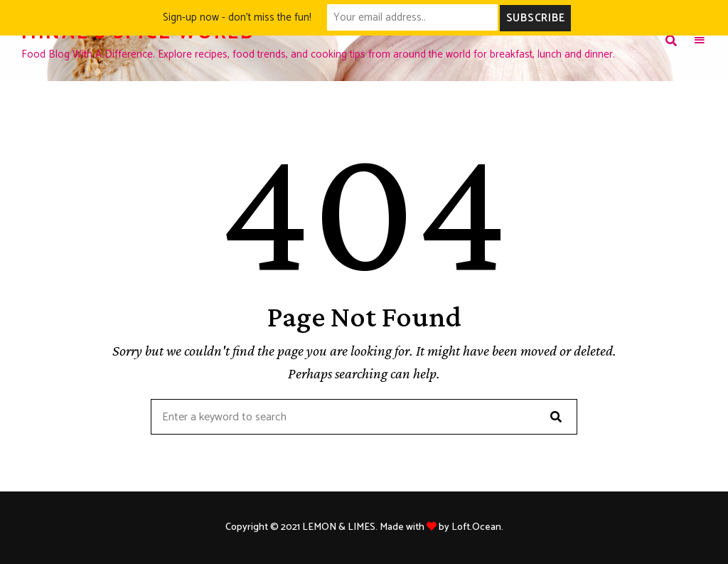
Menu (700, 41)
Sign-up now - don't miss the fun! (237, 17)
